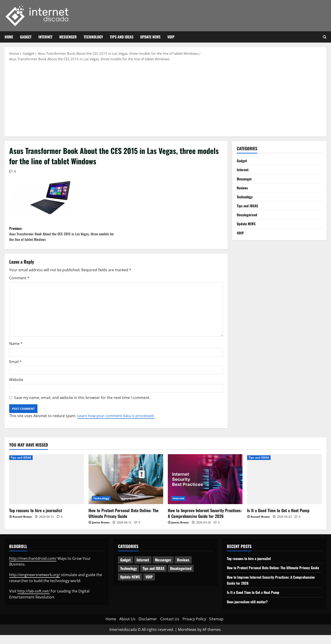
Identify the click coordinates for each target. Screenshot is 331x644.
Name (16, 347)
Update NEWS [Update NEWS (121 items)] (130, 580)
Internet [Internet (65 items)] (143, 563)
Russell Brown (22, 520)
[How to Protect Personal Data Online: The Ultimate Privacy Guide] (126, 482)
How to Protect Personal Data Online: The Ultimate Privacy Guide (123, 516)
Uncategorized (247, 217)
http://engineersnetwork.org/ (35, 578)
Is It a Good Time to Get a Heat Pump (278, 514)
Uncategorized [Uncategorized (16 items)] (181, 572)
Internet (45, 37)
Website (16, 383)
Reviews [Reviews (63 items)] (183, 563)
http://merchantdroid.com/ (33, 562)
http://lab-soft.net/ (34, 594)
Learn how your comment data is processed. (116, 419)
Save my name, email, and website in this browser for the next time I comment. (82, 401)
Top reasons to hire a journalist (36, 514)
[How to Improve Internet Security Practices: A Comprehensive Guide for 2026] (205, 482)
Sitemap (216, 628)
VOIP (171, 37)
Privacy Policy (194, 628)
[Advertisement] (165, 98)
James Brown (101, 526)
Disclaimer (148, 628)
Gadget (26, 37)
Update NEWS (150, 37)
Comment (19, 281)
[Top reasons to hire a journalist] (47, 482)
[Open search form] (325, 37)
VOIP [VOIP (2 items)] (149, 580)
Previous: (63, 235)
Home (9, 37)
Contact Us (170, 628)
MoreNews (187, 639)
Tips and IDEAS (122, 37)
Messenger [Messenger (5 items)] (163, 563)
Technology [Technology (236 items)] (128, 572)
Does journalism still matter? (249, 611)
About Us (127, 628)
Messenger (68, 37)
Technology (93, 37)
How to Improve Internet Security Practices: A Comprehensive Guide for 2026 (205, 516)
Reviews (243, 189)
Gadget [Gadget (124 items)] (126, 563)
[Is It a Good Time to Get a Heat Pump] (284, 482)
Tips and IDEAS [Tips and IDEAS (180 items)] (153, 572)
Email (15, 365)
